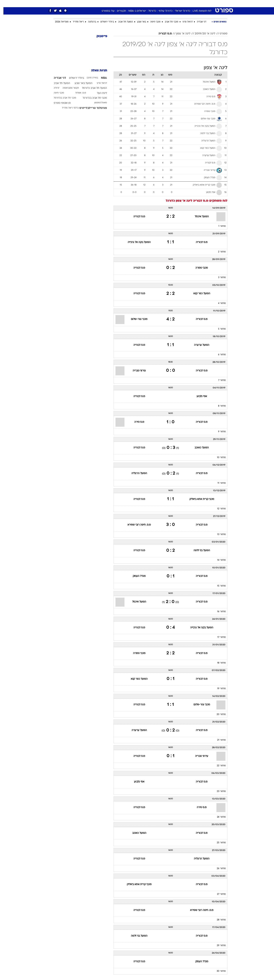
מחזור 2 (219, 252)
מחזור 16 (218, 612)
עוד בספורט (105, 11)
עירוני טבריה (136, 371)
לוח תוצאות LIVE (199, 11)
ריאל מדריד (75, 22)
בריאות (135, 3)
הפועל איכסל (198, 217)
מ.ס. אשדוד (77, 93)
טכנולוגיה (109, 3)
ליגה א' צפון (180, 34)
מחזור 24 (218, 817)
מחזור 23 (218, 791)
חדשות (200, 3)
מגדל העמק (136, 576)
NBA (101, 78)
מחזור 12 (218, 509)
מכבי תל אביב (168, 22)
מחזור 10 (218, 458)
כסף (155, 3)
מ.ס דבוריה (162, 34)
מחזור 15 (218, 586)
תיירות (123, 3)
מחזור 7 (219, 380)
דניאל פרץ (184, 22)
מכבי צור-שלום (136, 319)
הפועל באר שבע (80, 83)
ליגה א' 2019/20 (202, 34)
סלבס (165, 3)
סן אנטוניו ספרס (59, 103)
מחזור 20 (218, 714)
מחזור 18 (218, 663)
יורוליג (53, 88)
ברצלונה (89, 22)
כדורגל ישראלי (179, 11)
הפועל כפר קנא (198, 294)
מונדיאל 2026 (58, 22)
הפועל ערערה (198, 345)
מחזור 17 (218, 637)
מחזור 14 (218, 560)
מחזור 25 (218, 843)
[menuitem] (198, 4)
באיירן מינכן (89, 78)
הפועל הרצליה (136, 473)
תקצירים (118, 11)
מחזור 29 (218, 946)
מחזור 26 (218, 869)
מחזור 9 (219, 432)
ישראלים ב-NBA (134, 11)
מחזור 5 (219, 329)
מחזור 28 (218, 920)
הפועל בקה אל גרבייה (136, 242)
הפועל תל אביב (122, 22)
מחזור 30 (218, 971)
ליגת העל (99, 93)
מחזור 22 (218, 766)
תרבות (177, 3)
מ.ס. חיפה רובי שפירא (136, 525)
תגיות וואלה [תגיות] (96, 71)
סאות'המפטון (97, 103)
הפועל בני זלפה (198, 551)
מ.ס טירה (136, 422)
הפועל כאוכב (198, 448)
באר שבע (138, 22)
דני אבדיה (198, 22)
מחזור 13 (218, 534)
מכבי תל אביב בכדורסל (62, 98)
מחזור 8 (219, 406)
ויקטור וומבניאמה (67, 88)
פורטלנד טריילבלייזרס (90, 108)
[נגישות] (5, 4)
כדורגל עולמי (162, 11)
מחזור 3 (219, 278)
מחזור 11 (218, 483)
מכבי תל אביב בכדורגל (91, 98)
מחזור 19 (218, 689)
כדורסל (149, 11)
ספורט (188, 3)
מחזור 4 (219, 303)
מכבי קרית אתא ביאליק (198, 499)
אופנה (96, 3)
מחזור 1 (219, 226)
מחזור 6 (219, 355)
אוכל (146, 3)
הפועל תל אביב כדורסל (91, 88)
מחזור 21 (218, 740)
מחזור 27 (218, 894)
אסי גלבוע (198, 396)
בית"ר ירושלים (104, 22)
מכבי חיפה (152, 22)
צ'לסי (73, 108)
